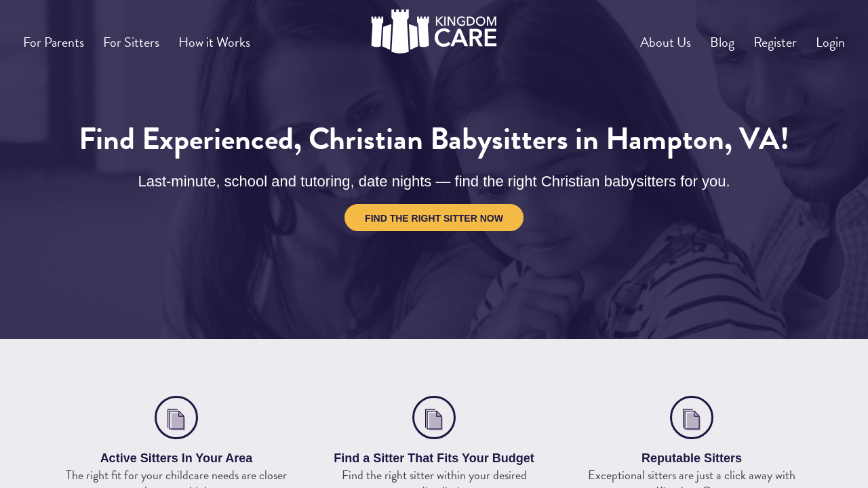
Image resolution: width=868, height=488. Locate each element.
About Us (632, 37)
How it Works (242, 37)
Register (761, 37)
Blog (698, 37)
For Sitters (148, 37)
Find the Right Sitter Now (434, 218)
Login (826, 37)
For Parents (59, 37)
